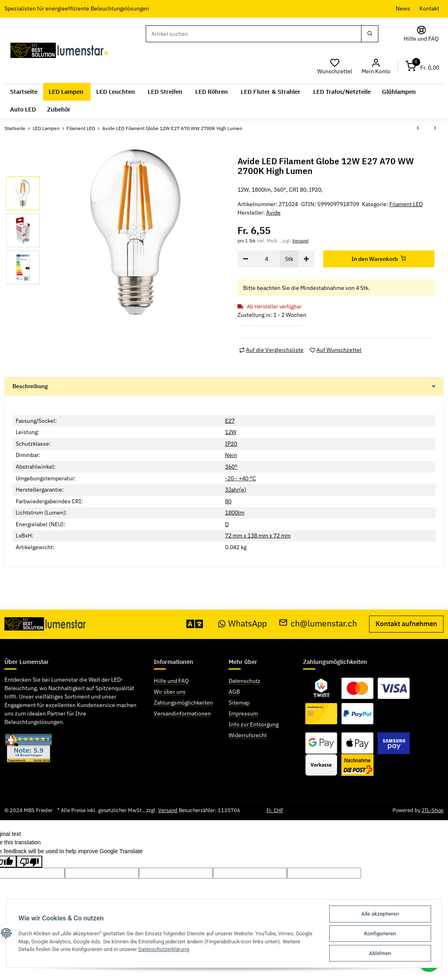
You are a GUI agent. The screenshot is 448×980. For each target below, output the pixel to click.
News (403, 8)
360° (231, 467)
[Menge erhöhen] (306, 259)
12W (231, 432)
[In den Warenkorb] (379, 259)
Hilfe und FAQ (171, 681)
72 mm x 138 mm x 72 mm (258, 535)
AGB (234, 692)
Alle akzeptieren (380, 914)
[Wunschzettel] (335, 67)
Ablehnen (380, 953)
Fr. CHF (275, 810)
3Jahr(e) (236, 490)
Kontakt (429, 8)
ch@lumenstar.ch (318, 623)
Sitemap (239, 703)
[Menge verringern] (246, 259)
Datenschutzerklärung (164, 949)
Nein (231, 455)
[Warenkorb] (422, 67)
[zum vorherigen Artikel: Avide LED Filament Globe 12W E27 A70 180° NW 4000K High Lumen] (418, 129)
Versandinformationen (182, 713)
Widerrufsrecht (248, 735)
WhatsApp (243, 623)
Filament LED (406, 204)
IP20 (231, 444)
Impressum (243, 713)
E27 (230, 420)
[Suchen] (254, 34)
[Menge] (267, 259)
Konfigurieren (380, 933)
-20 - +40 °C (241, 478)
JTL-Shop (433, 810)
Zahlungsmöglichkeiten (183, 703)
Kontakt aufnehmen (406, 624)
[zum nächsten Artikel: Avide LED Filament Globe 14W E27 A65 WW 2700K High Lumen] (435, 129)
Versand (300, 241)
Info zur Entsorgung (254, 724)
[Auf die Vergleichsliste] (271, 350)
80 (228, 501)
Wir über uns (170, 692)
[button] (376, 67)
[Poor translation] (29, 862)
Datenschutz (245, 681)
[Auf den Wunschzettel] (335, 350)
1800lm (235, 513)
